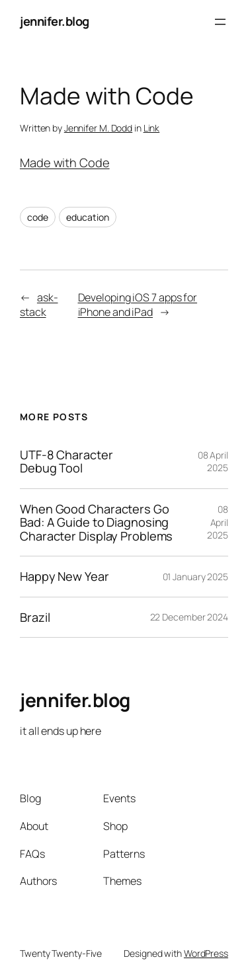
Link (152, 128)
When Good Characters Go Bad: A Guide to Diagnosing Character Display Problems (96, 522)
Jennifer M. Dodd (98, 128)
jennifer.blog (55, 21)
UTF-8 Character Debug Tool (66, 462)
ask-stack (39, 305)
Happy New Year (64, 576)
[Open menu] (220, 22)
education (87, 217)
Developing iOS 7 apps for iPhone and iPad (138, 305)
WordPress (206, 953)
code (38, 217)
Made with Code (65, 163)
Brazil (35, 617)
